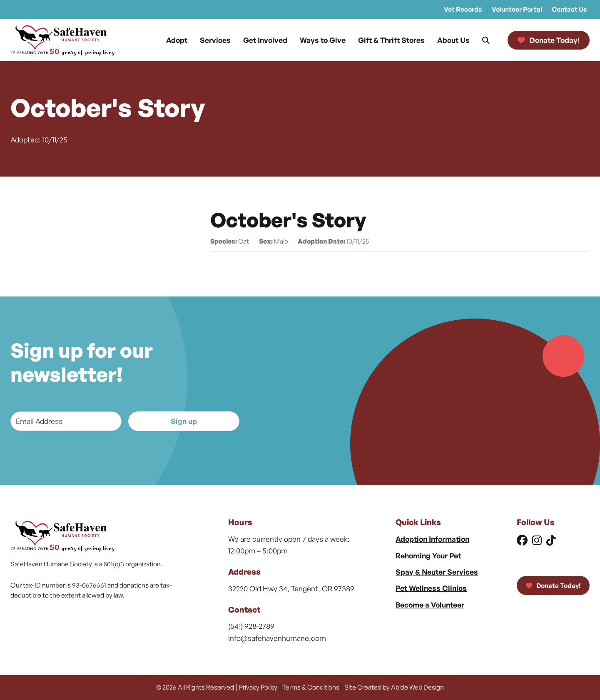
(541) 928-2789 (251, 626)
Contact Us (569, 9)
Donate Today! (553, 585)
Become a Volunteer (430, 605)
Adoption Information (432, 539)
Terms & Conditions (311, 687)
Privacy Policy (258, 687)
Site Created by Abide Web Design (394, 687)
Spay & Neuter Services (437, 572)
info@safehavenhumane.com (277, 638)
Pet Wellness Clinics (431, 588)
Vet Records (463, 9)
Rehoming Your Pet (428, 556)
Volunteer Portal (517, 9)
